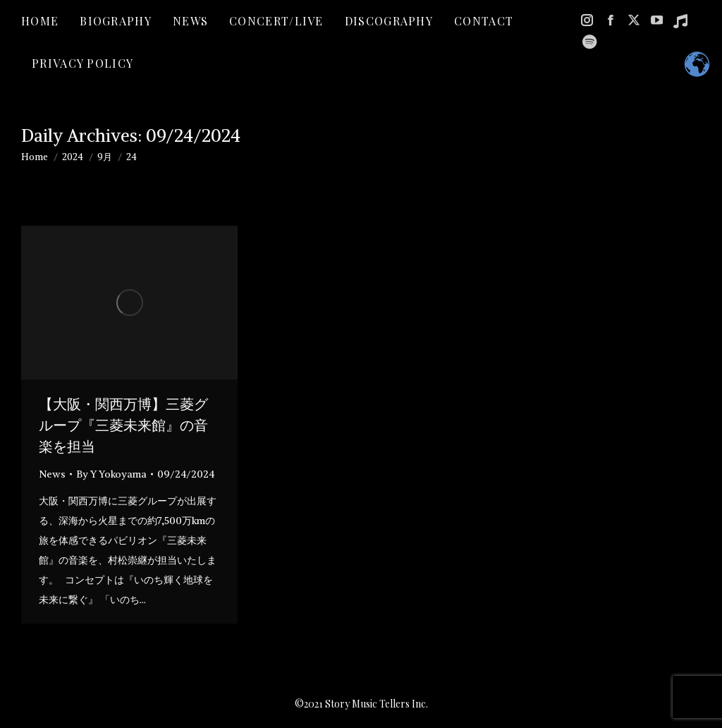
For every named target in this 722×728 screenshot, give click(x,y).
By (111, 474)
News (52, 474)
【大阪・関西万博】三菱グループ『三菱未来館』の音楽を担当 (123, 425)
